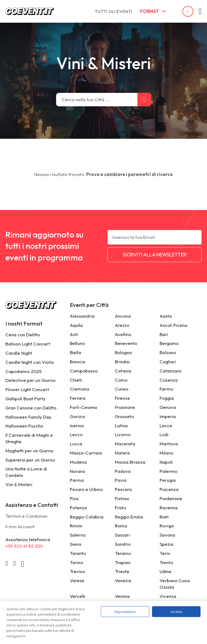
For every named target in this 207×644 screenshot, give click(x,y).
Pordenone (171, 498)
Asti (74, 334)
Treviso (77, 571)
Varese (77, 580)
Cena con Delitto (23, 335)
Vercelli (77, 596)
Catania (123, 371)
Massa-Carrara (86, 453)
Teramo (123, 553)
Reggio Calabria (87, 517)
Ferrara (78, 398)
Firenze (122, 398)
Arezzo (122, 325)
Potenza (78, 508)
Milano (166, 453)
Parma (77, 480)
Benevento (126, 343)
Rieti (164, 517)
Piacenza (169, 489)
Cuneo (122, 389)
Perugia (168, 480)
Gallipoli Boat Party (25, 399)
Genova (168, 407)
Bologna (123, 352)
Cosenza (169, 380)
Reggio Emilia (129, 517)
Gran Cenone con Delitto (31, 408)
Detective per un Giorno (30, 380)
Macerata (125, 444)
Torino (76, 562)
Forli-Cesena (83, 407)
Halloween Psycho (24, 426)
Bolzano (168, 352)
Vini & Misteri (19, 484)
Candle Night (19, 353)
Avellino (123, 334)
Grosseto (124, 416)
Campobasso (84, 371)
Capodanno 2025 (23, 371)
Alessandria (82, 316)
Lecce (166, 426)
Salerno (78, 535)
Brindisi (122, 362)
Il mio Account (20, 526)
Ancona (123, 316)
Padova (123, 471)
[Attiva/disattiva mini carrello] (200, 11)
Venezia (123, 580)
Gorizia (77, 416)
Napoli (166, 462)
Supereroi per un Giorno (30, 460)
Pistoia (122, 498)
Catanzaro (170, 371)
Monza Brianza (130, 462)
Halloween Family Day (28, 417)
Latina (121, 426)
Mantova (169, 444)
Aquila (76, 325)
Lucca (76, 444)
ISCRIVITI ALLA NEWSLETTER (155, 255)
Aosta (166, 316)
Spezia (166, 544)
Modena (78, 462)
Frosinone (125, 407)
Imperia (168, 416)
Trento (166, 562)
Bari (164, 334)
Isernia (77, 426)
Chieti (76, 380)
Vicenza (168, 596)
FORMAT (150, 11)
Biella (75, 352)
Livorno (123, 434)
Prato (120, 508)
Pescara (123, 489)
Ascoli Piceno (173, 325)
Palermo (168, 471)
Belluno (77, 343)
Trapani (123, 562)
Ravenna (169, 508)
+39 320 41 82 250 (24, 546)
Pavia (121, 480)
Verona (122, 596)
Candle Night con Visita (30, 362)
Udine (165, 571)
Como (121, 380)
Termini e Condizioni (26, 516)
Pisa (74, 498)
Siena (75, 544)
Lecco (76, 434)
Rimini (76, 526)
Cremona (80, 389)
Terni (165, 553)
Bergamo (169, 343)
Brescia (77, 362)
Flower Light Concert (27, 389)
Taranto (78, 553)
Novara (77, 471)
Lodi (164, 434)
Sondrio (123, 544)
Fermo (166, 389)
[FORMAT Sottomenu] (164, 11)
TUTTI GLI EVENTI (113, 11)
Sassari (122, 535)
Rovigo (167, 526)
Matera (122, 453)
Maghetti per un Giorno (29, 451)
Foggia (167, 398)
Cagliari (168, 362)
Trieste (122, 571)
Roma (121, 526)
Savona (167, 535)
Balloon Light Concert (28, 344)
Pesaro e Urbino (86, 489)
